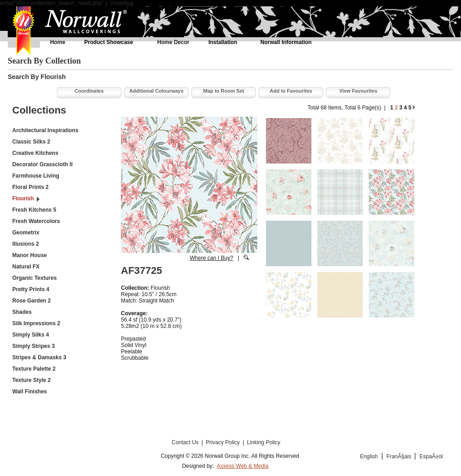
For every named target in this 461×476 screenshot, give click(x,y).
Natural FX (26, 267)
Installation (223, 42)
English (369, 456)
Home (58, 42)
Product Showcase (108, 42)
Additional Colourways (156, 91)
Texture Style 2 (31, 380)
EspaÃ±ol (431, 456)
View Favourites (358, 91)
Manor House (30, 255)
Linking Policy (263, 442)
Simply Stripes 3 (33, 346)
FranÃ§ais (400, 456)
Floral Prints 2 (30, 187)
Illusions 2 (26, 244)
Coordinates (89, 91)
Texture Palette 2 (34, 369)
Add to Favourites (291, 91)
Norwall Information (286, 42)
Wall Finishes (30, 392)
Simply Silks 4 (31, 335)
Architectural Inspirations (45, 130)
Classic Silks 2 (31, 142)
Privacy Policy (224, 442)
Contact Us (186, 442)
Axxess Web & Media (243, 466)
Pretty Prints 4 (31, 289)
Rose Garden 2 (32, 301)
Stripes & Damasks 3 (39, 357)
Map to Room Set (224, 91)
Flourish (23, 198)
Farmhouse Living (36, 176)
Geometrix (26, 233)
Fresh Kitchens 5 (34, 210)
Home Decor (173, 42)
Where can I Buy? (211, 258)
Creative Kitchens (35, 153)
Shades (22, 312)
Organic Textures (35, 278)
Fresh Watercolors (36, 221)
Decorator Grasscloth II (43, 164)
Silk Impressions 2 (36, 323)
